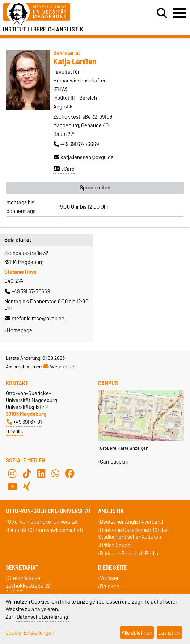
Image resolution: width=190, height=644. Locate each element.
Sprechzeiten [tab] (95, 188)
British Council (116, 545)
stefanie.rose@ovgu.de (35, 319)
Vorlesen (110, 578)
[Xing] (27, 486)
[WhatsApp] (55, 473)
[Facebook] (70, 473)
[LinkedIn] (41, 473)
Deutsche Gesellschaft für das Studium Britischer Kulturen (134, 533)
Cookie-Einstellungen (30, 633)
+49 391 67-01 (24, 422)
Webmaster (59, 367)
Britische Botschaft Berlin (129, 554)
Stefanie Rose (24, 578)
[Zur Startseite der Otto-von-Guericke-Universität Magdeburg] (58, 15)
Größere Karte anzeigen (124, 448)
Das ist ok (169, 633)
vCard (64, 169)
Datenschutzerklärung (42, 617)
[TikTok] (27, 473)
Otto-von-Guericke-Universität (43, 522)
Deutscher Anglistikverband (132, 522)
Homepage (20, 330)
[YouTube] (12, 486)
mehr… (15, 431)
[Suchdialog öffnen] (162, 13)
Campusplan (114, 462)
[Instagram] (12, 473)
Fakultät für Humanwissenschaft (46, 530)
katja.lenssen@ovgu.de (84, 157)
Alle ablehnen (137, 633)
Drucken (110, 586)
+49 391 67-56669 (76, 144)
